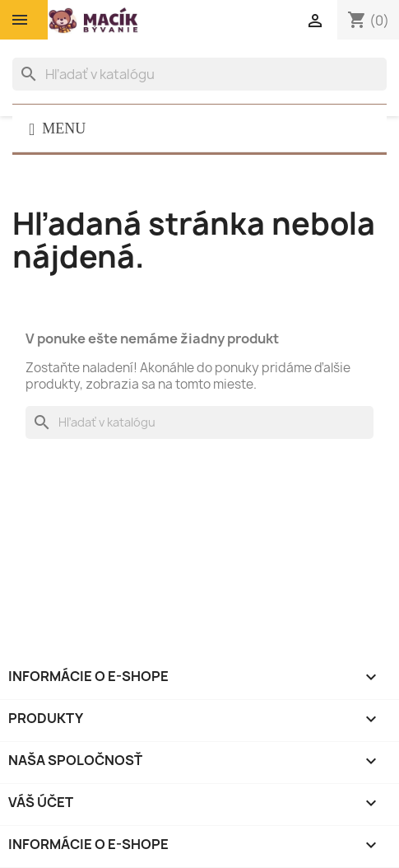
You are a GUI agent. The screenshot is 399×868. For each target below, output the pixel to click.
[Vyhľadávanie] (199, 74)
